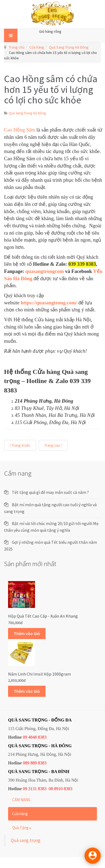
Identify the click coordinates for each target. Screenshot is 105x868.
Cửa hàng (37, 47)
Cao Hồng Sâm (20, 130)
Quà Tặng (22, 828)
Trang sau (53, 445)
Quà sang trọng (26, 840)
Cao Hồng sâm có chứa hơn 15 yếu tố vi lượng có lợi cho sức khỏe (51, 89)
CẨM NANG (21, 800)
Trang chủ (17, 47)
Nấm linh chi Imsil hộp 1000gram (39, 674)
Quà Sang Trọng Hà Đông (69, 47)
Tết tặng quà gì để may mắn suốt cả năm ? (50, 492)
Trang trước (20, 445)
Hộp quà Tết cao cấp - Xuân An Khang (43, 616)
